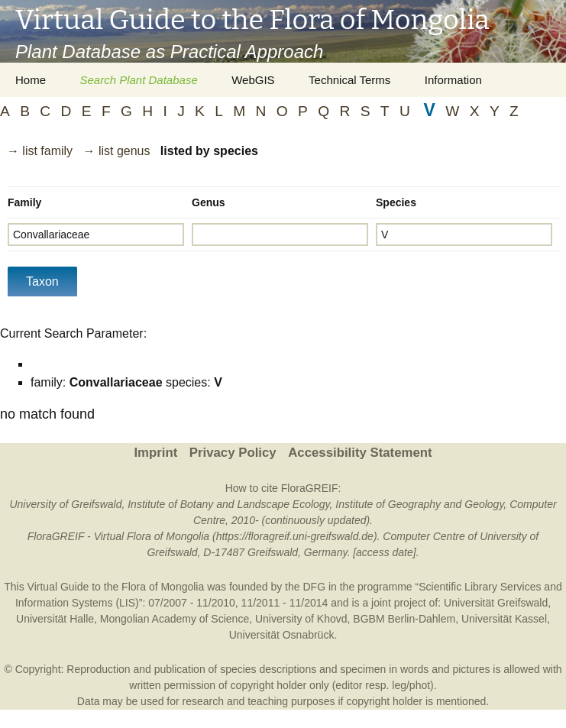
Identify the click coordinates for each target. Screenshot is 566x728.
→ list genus (116, 151)
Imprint (155, 453)
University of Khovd (301, 619)
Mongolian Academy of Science (175, 619)
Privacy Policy (233, 453)
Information (453, 80)
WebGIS (253, 80)
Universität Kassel (504, 619)
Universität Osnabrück (282, 635)
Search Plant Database (138, 80)
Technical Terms (349, 80)
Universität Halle (55, 619)
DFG (314, 587)
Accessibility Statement (360, 453)
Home (31, 80)
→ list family (40, 151)
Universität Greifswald (496, 603)
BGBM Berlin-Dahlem (404, 619)
